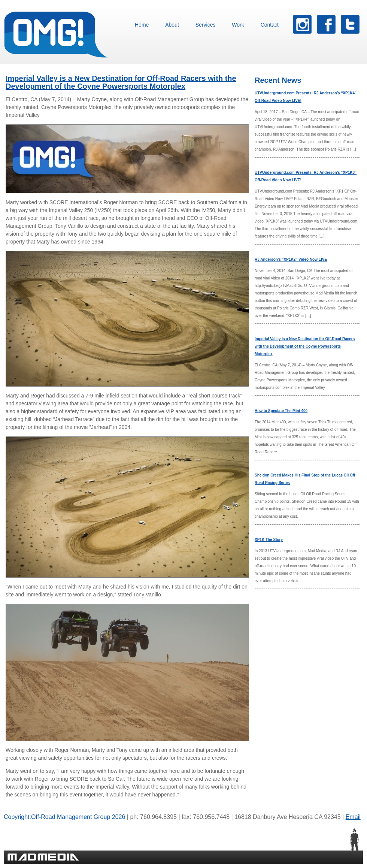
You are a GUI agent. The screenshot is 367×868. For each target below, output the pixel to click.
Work (238, 25)
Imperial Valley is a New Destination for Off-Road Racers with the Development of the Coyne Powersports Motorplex (121, 82)
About (172, 25)
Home (142, 25)
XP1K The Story (269, 540)
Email (353, 817)
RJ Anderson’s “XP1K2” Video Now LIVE (291, 259)
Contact (270, 25)
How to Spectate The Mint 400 (281, 411)
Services (206, 25)
